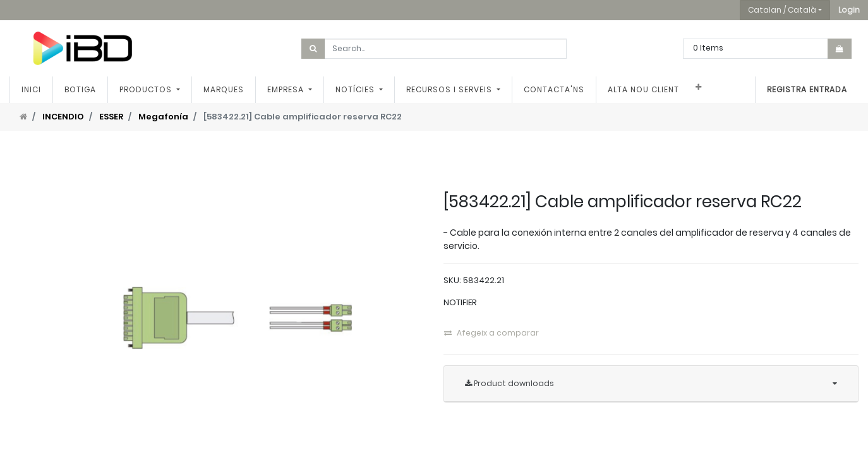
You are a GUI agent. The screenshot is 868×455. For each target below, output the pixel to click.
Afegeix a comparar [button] (491, 333)
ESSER (111, 117)
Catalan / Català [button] (782, 10)
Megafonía (163, 117)
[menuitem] (31, 90)
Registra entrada (807, 89)
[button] (849, 10)
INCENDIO (63, 117)
